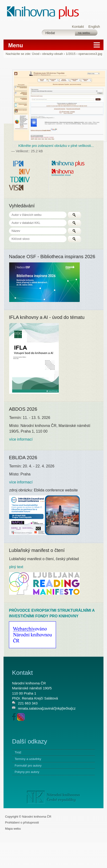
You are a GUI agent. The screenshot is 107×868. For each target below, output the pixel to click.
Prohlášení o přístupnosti (22, 822)
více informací (21, 439)
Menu (16, 45)
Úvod (36, 54)
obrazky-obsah (53, 54)
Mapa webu (13, 829)
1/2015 (71, 54)
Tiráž (18, 752)
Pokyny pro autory (27, 772)
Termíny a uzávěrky (28, 759)
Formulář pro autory (28, 766)
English (94, 26)
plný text (16, 567)
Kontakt (78, 26)
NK (53, 797)
